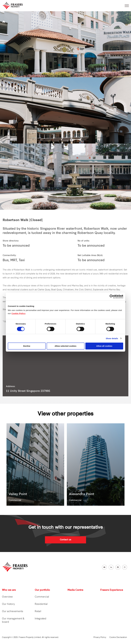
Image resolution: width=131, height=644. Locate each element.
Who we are (9, 590)
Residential (41, 604)
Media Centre (75, 590)
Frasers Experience (112, 590)
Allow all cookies (104, 346)
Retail (38, 612)
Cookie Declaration (118, 637)
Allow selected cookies (65, 346)
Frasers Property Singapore (4, 22)
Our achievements (13, 612)
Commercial (42, 597)
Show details (112, 338)
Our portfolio (42, 590)
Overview (7, 597)
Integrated (41, 619)
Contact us (65, 540)
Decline (27, 346)
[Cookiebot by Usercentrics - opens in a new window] (112, 297)
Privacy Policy (100, 637)
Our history (8, 604)
